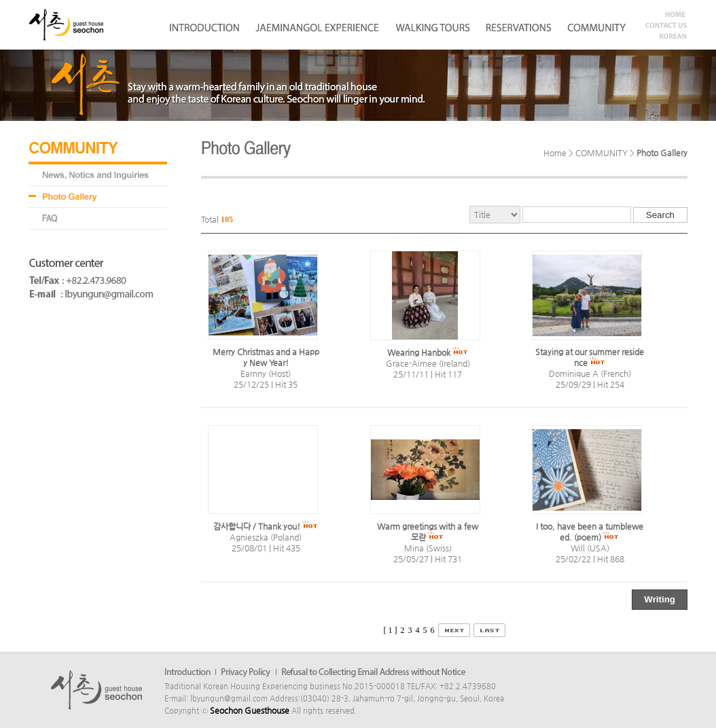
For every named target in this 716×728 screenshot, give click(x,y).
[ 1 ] (391, 630)
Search (660, 215)
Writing (660, 599)
